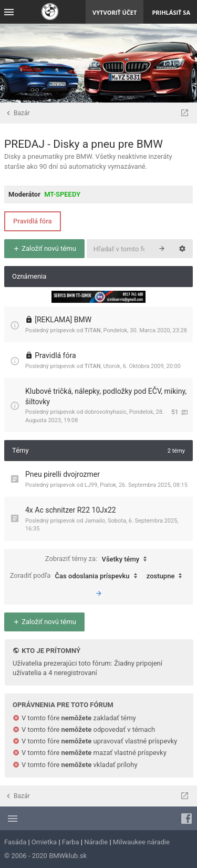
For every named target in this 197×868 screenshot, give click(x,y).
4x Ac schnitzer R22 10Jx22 (71, 510)
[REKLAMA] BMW (63, 320)
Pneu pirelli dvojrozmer (63, 474)
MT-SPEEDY (62, 194)
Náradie (96, 842)
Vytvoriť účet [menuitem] (115, 12)
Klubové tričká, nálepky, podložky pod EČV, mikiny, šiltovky (106, 396)
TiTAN (93, 330)
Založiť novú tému (44, 248)
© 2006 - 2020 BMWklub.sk (45, 856)
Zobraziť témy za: (99, 559)
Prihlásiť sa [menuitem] (171, 12)
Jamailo (95, 521)
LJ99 (91, 485)
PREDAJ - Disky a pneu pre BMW (84, 144)
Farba (71, 842)
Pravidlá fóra (33, 221)
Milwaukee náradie (141, 842)
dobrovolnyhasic (106, 412)
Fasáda (15, 842)
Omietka (44, 842)
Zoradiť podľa (76, 576)
